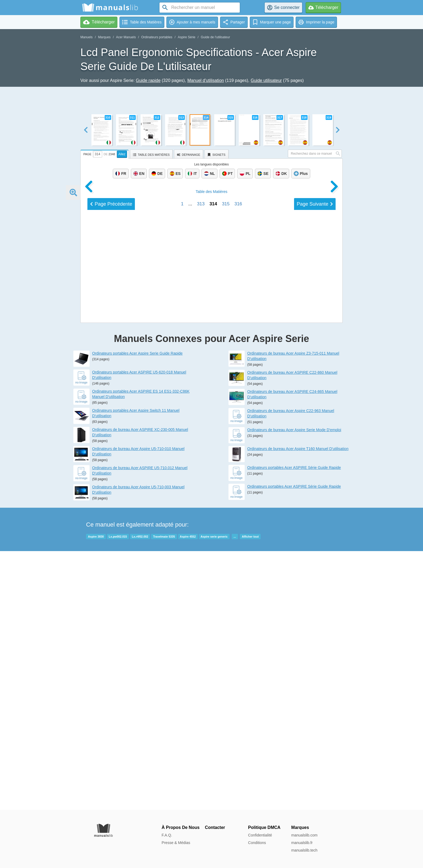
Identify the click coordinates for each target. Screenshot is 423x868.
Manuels (86, 37)
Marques (104, 37)
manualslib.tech (304, 850)
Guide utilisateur (266, 80)
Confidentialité (260, 835)
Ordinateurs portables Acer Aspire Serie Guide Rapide (137, 612)
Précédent (111, 571)
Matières (211, 559)
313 (201, 571)
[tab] (105, 153)
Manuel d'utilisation (206, 80)
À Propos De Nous (180, 827)
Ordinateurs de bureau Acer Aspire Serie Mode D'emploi (294, 689)
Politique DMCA (264, 827)
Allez (122, 154)
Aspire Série (187, 37)
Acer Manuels (126, 37)
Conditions (257, 843)
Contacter (215, 827)
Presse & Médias (176, 843)
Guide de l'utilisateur (215, 37)
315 (226, 571)
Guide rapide (148, 80)
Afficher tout (250, 795)
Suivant (315, 571)
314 (213, 571)
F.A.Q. (167, 835)
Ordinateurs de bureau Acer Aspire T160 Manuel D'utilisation (298, 707)
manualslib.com (304, 835)
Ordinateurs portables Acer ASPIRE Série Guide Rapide (294, 726)
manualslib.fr (302, 843)
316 (238, 571)
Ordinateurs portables (157, 37)
